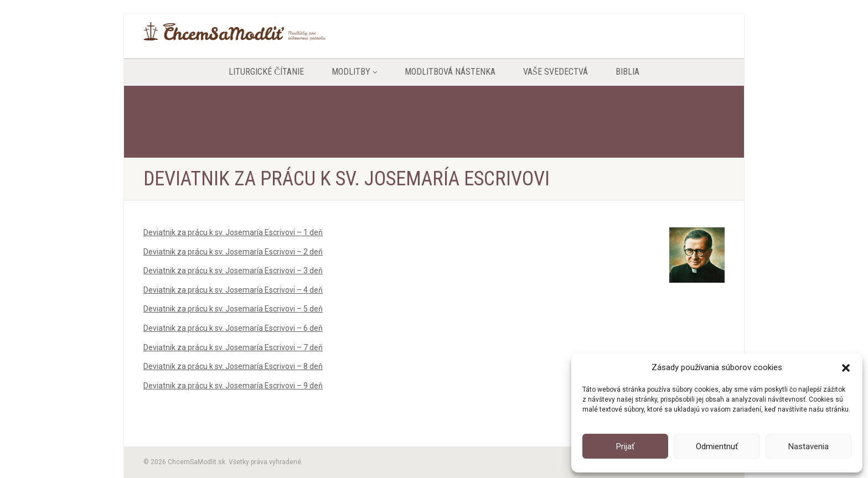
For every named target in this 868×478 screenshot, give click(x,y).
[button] (846, 368)
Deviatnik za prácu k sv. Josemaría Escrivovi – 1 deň (233, 232)
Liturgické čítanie (266, 72)
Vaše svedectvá (556, 72)
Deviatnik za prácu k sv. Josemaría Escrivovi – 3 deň (233, 271)
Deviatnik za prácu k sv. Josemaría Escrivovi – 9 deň (233, 386)
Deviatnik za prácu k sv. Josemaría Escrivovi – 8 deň (233, 366)
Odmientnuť (717, 446)
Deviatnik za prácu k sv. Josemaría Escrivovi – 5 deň (233, 309)
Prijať (625, 446)
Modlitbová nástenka (450, 72)
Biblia (627, 72)
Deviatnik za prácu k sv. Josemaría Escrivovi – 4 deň (233, 290)
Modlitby (354, 72)
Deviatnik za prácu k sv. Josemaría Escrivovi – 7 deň (233, 347)
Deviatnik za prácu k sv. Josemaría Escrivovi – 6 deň (233, 328)
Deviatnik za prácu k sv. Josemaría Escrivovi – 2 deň (233, 252)
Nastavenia (808, 446)
